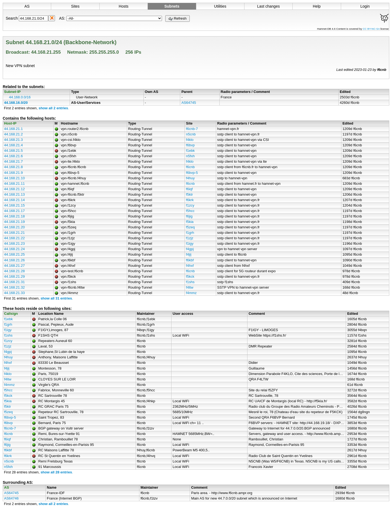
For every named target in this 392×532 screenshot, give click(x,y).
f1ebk (190, 151)
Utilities (220, 6)
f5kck (190, 276)
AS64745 (189, 103)
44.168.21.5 (13, 151)
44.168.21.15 (14, 205)
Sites (75, 6)
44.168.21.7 (13, 161)
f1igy (190, 244)
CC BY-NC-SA (372, 29)
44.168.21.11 (14, 184)
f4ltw (190, 287)
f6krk (190, 200)
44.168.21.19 (14, 222)
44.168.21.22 (14, 238)
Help (317, 6)
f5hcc (190, 211)
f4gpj (190, 249)
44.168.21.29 (14, 276)
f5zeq (190, 227)
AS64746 (11, 498)
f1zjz (190, 238)
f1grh (190, 233)
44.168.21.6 (13, 156)
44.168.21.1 (13, 129)
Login (365, 6)
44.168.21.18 (14, 216)
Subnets (172, 6)
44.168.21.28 (14, 271)
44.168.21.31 (14, 282)
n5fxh (190, 156)
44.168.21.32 (14, 287)
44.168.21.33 (14, 293)
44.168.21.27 (14, 266)
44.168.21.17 (14, 211)
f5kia (190, 222)
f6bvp (190, 145)
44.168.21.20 (14, 227)
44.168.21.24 (14, 249)
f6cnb (190, 167)
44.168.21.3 (13, 140)
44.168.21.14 (14, 200)
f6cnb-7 (192, 129)
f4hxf (190, 266)
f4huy (190, 178)
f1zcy (190, 205)
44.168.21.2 (13, 134)
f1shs (190, 282)
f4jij (189, 254)
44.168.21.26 (14, 260)
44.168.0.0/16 (20, 97)
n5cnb (191, 134)
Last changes (268, 6)
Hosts (124, 6)
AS (27, 6)
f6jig (189, 216)
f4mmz (191, 293)
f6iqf (189, 189)
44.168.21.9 (13, 173)
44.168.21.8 (13, 167)
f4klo (190, 140)
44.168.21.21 (14, 233)
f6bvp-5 (192, 173)
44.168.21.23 (14, 244)
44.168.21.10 (14, 178)
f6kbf (190, 260)
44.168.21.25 (14, 254)
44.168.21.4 (13, 145)
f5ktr (189, 194)
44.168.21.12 (14, 189)
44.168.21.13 (14, 194)
